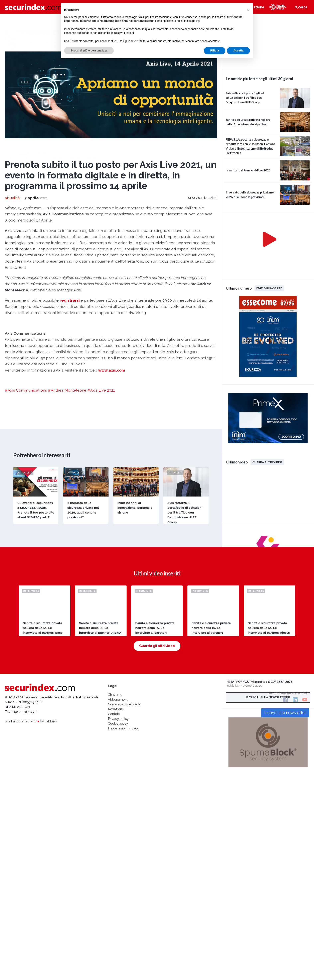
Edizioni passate (269, 288)
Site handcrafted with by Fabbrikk (31, 721)
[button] (248, 10)
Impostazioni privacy (123, 728)
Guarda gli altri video (157, 646)
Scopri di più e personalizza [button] (89, 50)
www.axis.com (112, 370)
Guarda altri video (267, 462)
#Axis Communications (26, 390)
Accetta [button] (238, 50)
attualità (12, 198)
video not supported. (268, 41)
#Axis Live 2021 (101, 390)
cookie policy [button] (191, 21)
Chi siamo (115, 695)
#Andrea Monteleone (67, 390)
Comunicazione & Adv (124, 704)
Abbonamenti (118, 699)
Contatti (114, 714)
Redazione (116, 709)
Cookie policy (118, 724)
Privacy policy (118, 719)
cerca (301, 7)
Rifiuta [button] (215, 50)
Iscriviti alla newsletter (268, 697)
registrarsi (70, 300)
